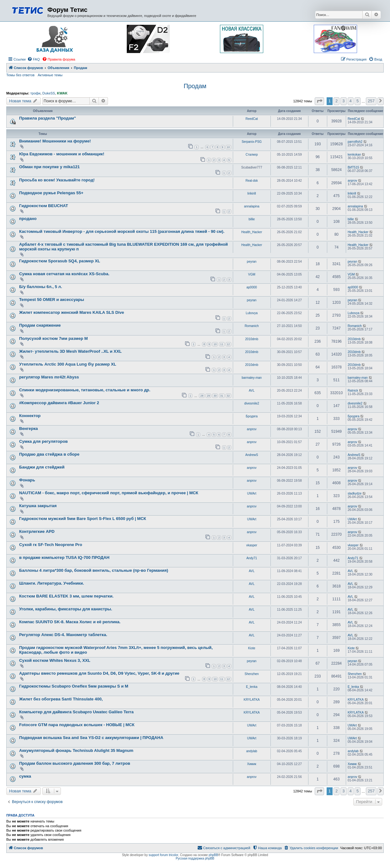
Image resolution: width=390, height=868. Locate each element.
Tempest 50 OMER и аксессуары (52, 300)
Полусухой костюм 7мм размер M (53, 338)
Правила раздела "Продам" (48, 118)
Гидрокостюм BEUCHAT (44, 206)
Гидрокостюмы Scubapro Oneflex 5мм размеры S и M (74, 686)
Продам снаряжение (40, 325)
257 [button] (371, 101)
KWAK (62, 93)
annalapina (252, 206)
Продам (195, 86)
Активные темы (50, 75)
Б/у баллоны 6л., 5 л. (41, 287)
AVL (252, 391)
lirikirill (252, 193)
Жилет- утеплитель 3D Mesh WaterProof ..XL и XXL (70, 351)
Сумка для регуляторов (43, 441)
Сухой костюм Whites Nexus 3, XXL (55, 660)
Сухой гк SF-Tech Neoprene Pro (51, 545)
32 (228, 396)
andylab (252, 751)
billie (252, 219)
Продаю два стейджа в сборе (49, 454)
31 (222, 396)
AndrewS (252, 455)
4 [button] (351, 101)
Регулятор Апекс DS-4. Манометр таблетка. (63, 635)
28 (202, 396)
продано (28, 219)
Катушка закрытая (38, 506)
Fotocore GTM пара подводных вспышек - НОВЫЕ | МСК (77, 725)
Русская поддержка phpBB (195, 858)
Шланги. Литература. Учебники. (52, 583)
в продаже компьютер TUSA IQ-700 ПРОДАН (64, 557)
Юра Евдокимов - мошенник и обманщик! (62, 154)
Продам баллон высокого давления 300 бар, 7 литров (75, 763)
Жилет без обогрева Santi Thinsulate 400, (61, 699)
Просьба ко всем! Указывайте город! (57, 180)
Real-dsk (251, 181)
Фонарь (27, 480)
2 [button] (337, 101)
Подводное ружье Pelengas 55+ (51, 193)
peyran (252, 262)
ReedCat (251, 119)
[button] (319, 101)
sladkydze (355, 493)
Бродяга (252, 416)
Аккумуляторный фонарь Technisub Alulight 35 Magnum (76, 750)
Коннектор (30, 416)
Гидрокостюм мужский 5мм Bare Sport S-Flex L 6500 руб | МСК (83, 519)
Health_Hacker (252, 232)
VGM (252, 274)
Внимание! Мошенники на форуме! (55, 141)
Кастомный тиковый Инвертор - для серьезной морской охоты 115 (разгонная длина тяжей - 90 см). (122, 231)
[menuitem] (34, 59)
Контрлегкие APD (37, 531)
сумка (25, 776)
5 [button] (358, 101)
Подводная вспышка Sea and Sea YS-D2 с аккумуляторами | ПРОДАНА (91, 738)
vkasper (252, 545)
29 (208, 396)
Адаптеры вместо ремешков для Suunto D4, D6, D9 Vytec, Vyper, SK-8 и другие (99, 673)
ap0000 (251, 287)
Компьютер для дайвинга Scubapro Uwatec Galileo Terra (76, 712)
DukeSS (49, 93)
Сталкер (252, 155)
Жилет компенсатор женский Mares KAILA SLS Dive (72, 312)
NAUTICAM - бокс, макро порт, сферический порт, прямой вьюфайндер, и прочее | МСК (109, 493)
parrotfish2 (355, 142)
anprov (353, 181)
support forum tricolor (163, 855)
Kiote (252, 648)
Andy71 (252, 558)
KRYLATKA (251, 700)
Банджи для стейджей (42, 467)
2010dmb (252, 339)
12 (228, 344)
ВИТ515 (353, 167)
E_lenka (252, 687)
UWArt (252, 493)
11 (222, 344)
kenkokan (354, 155)
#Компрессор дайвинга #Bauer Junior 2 (59, 403)
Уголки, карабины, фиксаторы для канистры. (66, 609)
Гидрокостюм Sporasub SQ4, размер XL (60, 261)
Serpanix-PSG (252, 142)
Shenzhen (252, 674)
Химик (252, 764)
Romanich (252, 326)
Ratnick (353, 391)
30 (215, 396)
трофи (35, 93)
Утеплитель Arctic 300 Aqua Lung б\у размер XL (68, 364)
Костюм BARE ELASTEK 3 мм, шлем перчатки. (66, 596)
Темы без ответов (20, 75)
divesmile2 (252, 403)
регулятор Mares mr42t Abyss (49, 377)
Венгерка (29, 429)
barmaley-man (252, 378)
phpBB (213, 855)
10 (228, 147)
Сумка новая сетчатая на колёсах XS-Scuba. (64, 274)
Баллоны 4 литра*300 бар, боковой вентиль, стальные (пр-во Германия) (94, 570)
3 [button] (343, 101)
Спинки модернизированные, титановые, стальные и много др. (85, 390)
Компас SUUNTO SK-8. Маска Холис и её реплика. (70, 622)
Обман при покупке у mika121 (49, 167)
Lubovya (252, 313)
